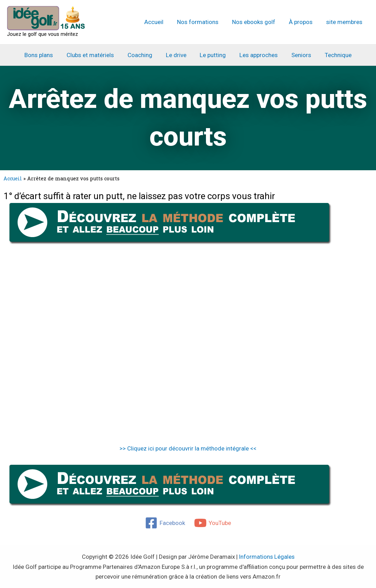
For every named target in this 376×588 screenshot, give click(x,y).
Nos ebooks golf (258, 22)
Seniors (297, 55)
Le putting (212, 55)
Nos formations (204, 22)
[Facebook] (165, 523)
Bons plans (45, 55)
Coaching (142, 55)
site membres (345, 22)
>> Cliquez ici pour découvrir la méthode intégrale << (188, 448)
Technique (332, 55)
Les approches (256, 55)
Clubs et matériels (94, 55)
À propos (303, 22)
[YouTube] (213, 523)
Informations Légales (267, 557)
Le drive (177, 55)
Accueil (162, 22)
